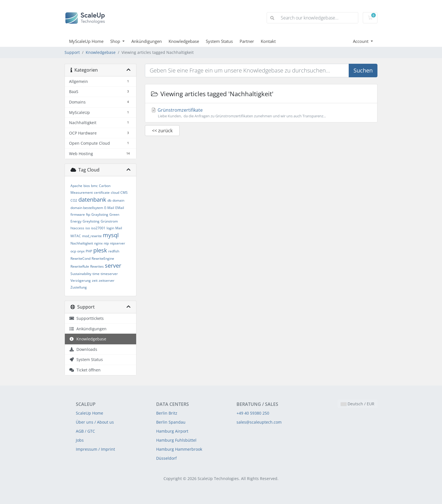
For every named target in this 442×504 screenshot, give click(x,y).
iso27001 (98, 228)
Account (361, 41)
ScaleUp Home (89, 413)
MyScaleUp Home (86, 41)
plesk (100, 250)
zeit (95, 280)
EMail (120, 208)
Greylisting (91, 221)
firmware (78, 214)
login (110, 228)
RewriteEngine (103, 258)
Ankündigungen (147, 41)
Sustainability (81, 274)
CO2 (74, 200)
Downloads (83, 349)
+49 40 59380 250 (253, 413)
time (96, 274)
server (113, 266)
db (109, 200)
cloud (115, 192)
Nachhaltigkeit (82, 243)
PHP (89, 251)
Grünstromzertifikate (261, 113)
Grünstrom (109, 221)
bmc (94, 186)
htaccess (77, 228)
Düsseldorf (166, 458)
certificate (102, 192)
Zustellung (79, 287)
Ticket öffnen (85, 370)
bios (87, 186)
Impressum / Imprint (95, 449)
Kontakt (268, 41)
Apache (76, 186)
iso (88, 228)
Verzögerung (81, 280)
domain (118, 200)
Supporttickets (86, 318)
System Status (219, 41)
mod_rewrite (92, 236)
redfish (114, 251)
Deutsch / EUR (358, 404)
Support (72, 52)
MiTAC (76, 236)
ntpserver (118, 243)
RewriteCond (80, 258)
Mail (119, 228)
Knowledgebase (184, 41)
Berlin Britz (167, 413)
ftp (88, 214)
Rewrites (97, 266)
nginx (98, 243)
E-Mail (109, 208)
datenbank (92, 200)
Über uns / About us (95, 422)
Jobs (80, 440)
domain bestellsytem (87, 208)
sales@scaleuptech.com (259, 422)
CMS (124, 192)
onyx (81, 251)
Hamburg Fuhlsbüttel (176, 440)
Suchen (363, 70)
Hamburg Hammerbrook (179, 449)
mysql (111, 235)
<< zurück (162, 131)
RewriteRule (80, 266)
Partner (247, 41)
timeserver (109, 274)
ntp (106, 243)
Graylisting (100, 214)
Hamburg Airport (172, 431)
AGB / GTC (85, 431)
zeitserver (107, 280)
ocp (73, 251)
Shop (116, 41)
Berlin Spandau (171, 422)
